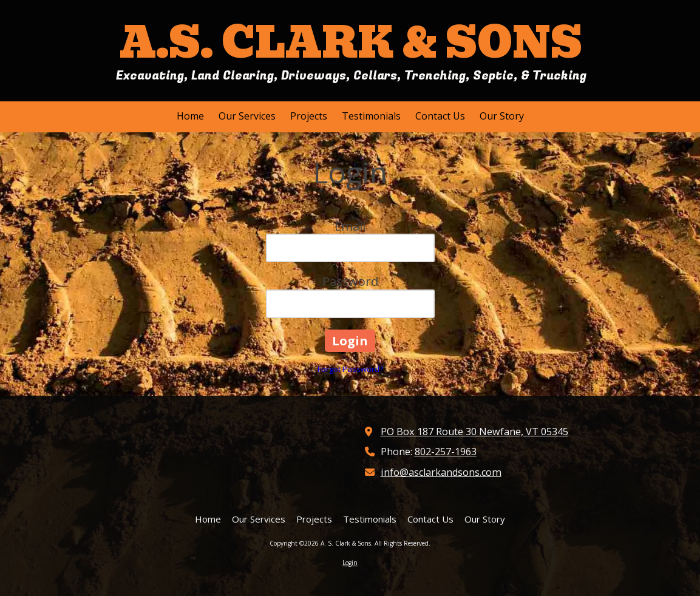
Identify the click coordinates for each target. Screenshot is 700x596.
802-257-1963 (446, 452)
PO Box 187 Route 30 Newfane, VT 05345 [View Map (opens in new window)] (474, 432)
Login (350, 563)
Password (350, 281)
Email (350, 226)
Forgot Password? (350, 369)
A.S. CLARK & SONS (351, 43)
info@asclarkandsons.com (441, 472)
